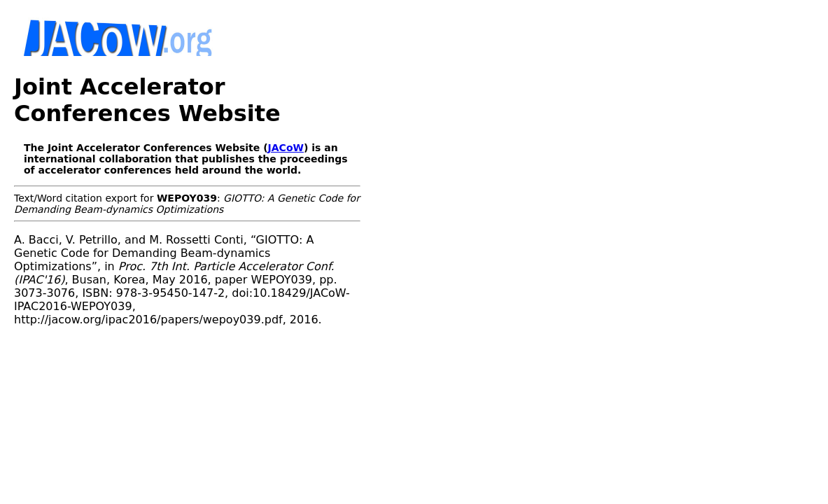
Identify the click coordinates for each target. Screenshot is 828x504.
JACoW (286, 121)
